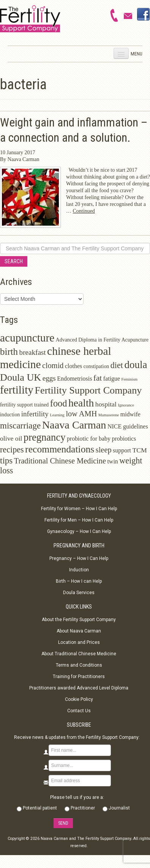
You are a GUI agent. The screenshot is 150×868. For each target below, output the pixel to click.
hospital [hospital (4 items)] (106, 404)
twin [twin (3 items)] (112, 461)
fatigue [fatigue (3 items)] (112, 379)
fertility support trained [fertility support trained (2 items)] (24, 405)
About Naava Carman (79, 631)
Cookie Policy (79, 699)
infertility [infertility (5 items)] (35, 414)
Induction (79, 570)
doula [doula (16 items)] (136, 365)
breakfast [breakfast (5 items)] (33, 352)
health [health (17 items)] (81, 403)
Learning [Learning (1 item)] (57, 415)
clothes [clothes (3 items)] (73, 366)
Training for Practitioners (79, 677)
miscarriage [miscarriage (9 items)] (20, 426)
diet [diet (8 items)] (117, 365)
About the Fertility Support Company (79, 620)
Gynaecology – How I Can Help (79, 531)
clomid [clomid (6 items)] (53, 365)
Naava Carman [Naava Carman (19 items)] (74, 425)
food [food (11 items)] (59, 403)
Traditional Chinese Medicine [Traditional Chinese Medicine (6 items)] (60, 461)
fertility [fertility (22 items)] (17, 390)
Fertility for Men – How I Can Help (79, 520)
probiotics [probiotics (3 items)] (124, 439)
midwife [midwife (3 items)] (130, 414)
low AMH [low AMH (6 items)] (81, 414)
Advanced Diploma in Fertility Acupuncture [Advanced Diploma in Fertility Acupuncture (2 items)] (102, 340)
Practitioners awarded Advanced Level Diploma (79, 688)
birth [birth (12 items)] (9, 352)
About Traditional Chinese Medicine (79, 654)
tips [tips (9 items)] (6, 461)
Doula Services (79, 593)
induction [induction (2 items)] (10, 415)
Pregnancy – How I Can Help (79, 558)
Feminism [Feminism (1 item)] (130, 379)
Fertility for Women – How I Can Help (79, 509)
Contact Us (79, 711)
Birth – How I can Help (79, 581)
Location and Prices (79, 642)
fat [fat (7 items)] (98, 378)
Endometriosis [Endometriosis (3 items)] (74, 379)
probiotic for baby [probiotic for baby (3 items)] (89, 439)
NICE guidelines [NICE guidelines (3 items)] (128, 426)
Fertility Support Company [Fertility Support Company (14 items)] (88, 390)
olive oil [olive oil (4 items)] (11, 438)
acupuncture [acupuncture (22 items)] (27, 338)
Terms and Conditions (79, 665)
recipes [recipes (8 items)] (12, 450)
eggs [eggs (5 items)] (49, 378)
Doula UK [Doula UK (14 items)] (21, 377)
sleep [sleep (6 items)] (104, 450)
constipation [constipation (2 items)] (96, 366)
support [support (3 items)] (122, 450)
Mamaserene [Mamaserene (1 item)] (109, 415)
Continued (84, 211)
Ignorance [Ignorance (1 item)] (126, 405)
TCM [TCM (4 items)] (139, 450)
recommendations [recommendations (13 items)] (60, 449)
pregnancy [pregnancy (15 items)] (44, 437)
